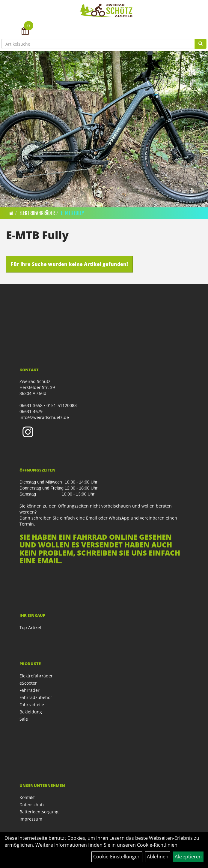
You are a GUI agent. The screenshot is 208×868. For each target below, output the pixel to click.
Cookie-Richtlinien (157, 845)
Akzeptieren (188, 857)
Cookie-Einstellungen (117, 857)
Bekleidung (31, 712)
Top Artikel (30, 627)
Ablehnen (158, 857)
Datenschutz (32, 805)
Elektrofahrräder (37, 213)
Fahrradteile (32, 705)
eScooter (28, 683)
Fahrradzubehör (36, 697)
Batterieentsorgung (39, 812)
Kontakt (27, 797)
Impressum (31, 819)
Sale (24, 719)
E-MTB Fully (73, 213)
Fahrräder (30, 690)
